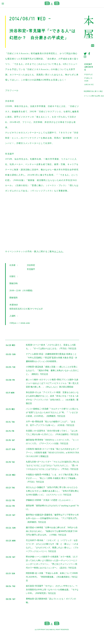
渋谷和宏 (31, 265)
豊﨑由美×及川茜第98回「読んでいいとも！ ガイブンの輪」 (51, 601)
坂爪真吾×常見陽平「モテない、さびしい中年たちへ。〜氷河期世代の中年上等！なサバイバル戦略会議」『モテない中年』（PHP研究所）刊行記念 (52, 590)
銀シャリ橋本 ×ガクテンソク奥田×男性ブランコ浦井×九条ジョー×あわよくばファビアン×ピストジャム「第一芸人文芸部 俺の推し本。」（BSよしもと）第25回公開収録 (52, 383)
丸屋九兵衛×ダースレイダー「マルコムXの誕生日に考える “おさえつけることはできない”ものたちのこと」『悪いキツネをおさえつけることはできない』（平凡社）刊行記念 (52, 465)
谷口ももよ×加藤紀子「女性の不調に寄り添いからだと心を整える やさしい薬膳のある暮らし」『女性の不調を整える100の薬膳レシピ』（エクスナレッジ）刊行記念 (52, 491)
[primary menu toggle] (3, 4)
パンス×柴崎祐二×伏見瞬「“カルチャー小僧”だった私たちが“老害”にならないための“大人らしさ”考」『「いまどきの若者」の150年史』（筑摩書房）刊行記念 (52, 413)
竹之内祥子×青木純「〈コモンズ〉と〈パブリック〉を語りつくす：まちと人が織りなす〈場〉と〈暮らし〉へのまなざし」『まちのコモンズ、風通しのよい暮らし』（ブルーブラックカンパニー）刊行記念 (52, 546)
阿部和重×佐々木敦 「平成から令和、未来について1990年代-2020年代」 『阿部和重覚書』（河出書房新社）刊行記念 (52, 577)
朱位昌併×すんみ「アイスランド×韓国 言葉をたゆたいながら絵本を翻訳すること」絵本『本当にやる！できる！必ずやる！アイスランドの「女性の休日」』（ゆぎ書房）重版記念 (52, 398)
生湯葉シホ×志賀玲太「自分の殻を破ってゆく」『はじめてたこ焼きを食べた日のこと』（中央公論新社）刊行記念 (52, 433)
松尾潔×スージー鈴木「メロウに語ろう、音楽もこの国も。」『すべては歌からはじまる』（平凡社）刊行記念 (51, 347)
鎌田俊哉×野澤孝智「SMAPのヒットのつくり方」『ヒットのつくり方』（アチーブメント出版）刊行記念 (52, 442)
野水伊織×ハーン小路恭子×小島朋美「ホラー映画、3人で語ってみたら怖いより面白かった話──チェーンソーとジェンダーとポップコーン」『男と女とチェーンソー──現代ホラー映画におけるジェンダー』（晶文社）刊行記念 (52, 562)
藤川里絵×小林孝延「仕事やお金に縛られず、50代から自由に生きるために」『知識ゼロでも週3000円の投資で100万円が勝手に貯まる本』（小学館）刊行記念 (52, 531)
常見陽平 (31, 269)
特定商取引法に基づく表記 (93, 91)
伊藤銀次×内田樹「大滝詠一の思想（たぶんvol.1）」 (50, 500)
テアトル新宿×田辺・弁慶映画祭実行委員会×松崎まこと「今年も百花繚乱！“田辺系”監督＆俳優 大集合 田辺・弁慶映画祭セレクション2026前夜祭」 (52, 358)
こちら (60, 252)
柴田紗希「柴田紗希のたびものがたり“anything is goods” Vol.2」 (52, 507)
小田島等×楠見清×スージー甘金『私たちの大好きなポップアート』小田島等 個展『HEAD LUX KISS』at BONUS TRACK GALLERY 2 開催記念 (53, 453)
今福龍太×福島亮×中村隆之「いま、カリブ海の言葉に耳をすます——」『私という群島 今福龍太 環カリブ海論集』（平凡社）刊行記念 (52, 478)
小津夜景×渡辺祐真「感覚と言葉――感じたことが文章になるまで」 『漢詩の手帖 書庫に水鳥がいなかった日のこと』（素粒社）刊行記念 (52, 370)
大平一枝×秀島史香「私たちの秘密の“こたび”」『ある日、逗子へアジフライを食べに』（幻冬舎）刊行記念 (51, 423)
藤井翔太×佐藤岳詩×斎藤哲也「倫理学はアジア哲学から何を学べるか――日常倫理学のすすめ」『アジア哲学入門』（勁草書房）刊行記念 (52, 518)
